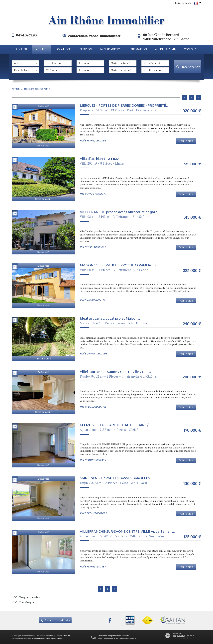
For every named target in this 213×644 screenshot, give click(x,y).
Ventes (42, 49)
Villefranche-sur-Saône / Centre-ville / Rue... (115, 372)
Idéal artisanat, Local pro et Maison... (110, 318)
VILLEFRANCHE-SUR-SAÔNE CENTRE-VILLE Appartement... (128, 531)
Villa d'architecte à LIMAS (101, 159)
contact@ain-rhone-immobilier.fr (94, 36)
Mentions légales (23, 638)
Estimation (138, 49)
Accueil (22, 49)
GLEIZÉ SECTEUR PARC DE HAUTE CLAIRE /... (115, 425)
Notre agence (111, 49)
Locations (63, 49)
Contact (191, 49)
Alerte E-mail (165, 49)
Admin (59, 638)
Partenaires (50, 638)
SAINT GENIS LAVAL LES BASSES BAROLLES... (116, 478)
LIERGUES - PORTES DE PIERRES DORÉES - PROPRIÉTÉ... (124, 105)
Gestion (86, 49)
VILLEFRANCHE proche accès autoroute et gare (119, 212)
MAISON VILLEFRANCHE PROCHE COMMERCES (118, 265)
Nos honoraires (38, 638)
